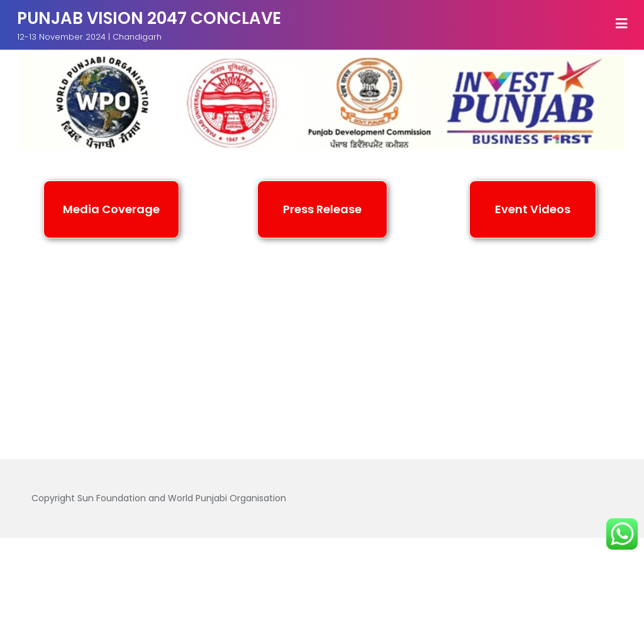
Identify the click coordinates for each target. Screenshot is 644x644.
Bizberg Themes (322, 615)
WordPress (481, 597)
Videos (509, 568)
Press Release (303, 568)
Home (128, 568)
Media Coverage (206, 568)
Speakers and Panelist (415, 568)
